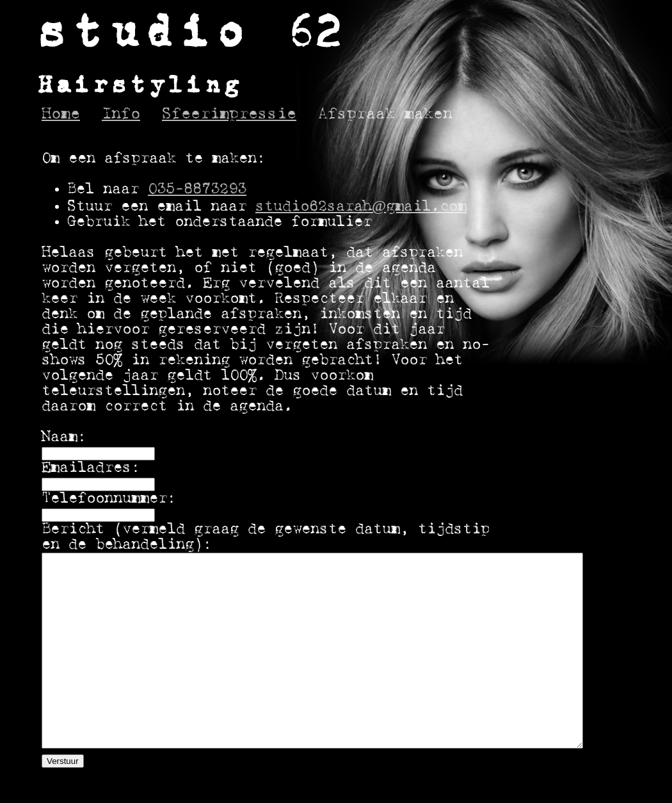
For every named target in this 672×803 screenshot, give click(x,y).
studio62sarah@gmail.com (361, 207)
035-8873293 (197, 190)
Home (61, 114)
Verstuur (63, 761)
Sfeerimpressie (229, 114)
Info (121, 114)
